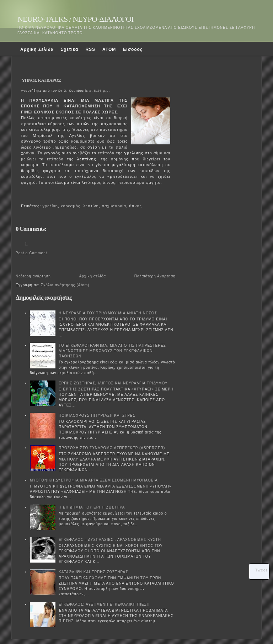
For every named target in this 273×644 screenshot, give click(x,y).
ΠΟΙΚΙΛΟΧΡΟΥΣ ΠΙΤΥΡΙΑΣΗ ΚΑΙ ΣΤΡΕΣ (97, 416)
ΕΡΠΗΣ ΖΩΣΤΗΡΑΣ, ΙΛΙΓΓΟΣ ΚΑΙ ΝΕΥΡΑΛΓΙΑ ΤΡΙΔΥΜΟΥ (113, 383)
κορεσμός (71, 206)
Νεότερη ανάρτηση (33, 276)
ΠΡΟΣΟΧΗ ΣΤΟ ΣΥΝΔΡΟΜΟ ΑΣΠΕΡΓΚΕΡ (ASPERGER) (112, 448)
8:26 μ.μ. (102, 91)
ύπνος (135, 206)
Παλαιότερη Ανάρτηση (155, 276)
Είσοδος (133, 49)
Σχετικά (69, 49)
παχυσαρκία (114, 206)
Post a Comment (31, 253)
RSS (90, 49)
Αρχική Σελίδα (37, 49)
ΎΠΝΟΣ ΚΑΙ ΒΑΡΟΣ (41, 80)
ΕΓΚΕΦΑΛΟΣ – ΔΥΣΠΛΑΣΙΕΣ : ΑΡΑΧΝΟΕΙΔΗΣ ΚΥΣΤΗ (110, 540)
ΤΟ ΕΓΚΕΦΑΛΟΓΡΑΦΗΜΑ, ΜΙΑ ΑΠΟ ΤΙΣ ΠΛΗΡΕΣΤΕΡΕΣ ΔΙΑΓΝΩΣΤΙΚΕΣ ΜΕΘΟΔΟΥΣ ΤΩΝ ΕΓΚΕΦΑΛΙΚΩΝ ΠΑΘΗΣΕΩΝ (112, 351)
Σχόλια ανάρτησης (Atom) (65, 285)
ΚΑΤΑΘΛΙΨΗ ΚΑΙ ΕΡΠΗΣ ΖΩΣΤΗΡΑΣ (93, 572)
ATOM (109, 49)
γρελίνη (50, 206)
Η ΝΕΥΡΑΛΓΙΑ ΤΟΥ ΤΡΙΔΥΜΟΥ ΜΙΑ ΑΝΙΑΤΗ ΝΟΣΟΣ (108, 313)
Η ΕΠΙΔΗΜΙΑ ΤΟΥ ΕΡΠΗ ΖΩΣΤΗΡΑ (92, 507)
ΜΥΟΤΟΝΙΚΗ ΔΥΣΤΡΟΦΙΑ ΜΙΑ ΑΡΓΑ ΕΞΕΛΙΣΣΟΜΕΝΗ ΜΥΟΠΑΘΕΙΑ (94, 480)
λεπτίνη (91, 206)
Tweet (261, 570)
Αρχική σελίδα (93, 276)
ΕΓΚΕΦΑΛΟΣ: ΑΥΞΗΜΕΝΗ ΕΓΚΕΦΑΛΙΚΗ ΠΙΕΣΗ (104, 604)
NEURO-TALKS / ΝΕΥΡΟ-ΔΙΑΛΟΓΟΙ (75, 19)
